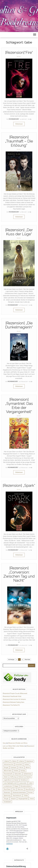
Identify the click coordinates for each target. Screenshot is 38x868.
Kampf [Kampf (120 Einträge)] (16, 780)
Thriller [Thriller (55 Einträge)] (26, 795)
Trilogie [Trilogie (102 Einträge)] (6, 799)
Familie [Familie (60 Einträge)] (16, 771)
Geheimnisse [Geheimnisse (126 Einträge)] (27, 774)
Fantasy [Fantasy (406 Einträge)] (23, 771)
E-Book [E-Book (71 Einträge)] (21, 768)
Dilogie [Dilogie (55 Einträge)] (6, 768)
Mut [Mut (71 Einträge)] (14, 789)
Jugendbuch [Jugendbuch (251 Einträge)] (8, 780)
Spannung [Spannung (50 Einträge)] (7, 795)
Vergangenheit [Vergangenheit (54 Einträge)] (23, 799)
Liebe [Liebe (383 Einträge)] (31, 783)
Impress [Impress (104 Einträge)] (29, 777)
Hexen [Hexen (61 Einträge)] (6, 777)
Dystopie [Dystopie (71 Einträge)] (13, 768)
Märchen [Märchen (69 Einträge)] (20, 789)
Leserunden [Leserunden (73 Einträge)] (23, 783)
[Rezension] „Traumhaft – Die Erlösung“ (19, 141)
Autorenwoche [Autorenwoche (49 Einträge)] (8, 764)
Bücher (19, 57)
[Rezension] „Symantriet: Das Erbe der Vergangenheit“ (19, 406)
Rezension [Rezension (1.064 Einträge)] (7, 792)
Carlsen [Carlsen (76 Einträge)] (27, 764)
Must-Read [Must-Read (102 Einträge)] (7, 789)
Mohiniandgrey (14, 119)
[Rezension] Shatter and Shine (18, 743)
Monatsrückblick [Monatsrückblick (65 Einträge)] (26, 786)
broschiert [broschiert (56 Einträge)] (19, 764)
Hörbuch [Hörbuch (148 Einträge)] (21, 777)
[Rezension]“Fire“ (19, 52)
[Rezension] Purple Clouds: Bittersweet (15, 693)
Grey (4, 743)
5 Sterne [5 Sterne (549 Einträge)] (21, 761)
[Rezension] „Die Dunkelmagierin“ (19, 325)
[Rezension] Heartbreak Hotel (12, 696)
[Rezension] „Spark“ (19, 485)
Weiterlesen (19, 124)
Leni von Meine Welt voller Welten (13, 746)
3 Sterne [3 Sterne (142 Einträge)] (6, 761)
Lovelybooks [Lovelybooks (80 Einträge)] (8, 786)
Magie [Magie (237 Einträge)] (16, 786)
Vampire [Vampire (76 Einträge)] (13, 799)
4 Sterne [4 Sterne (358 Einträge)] (14, 761)
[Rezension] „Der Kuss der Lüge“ (19, 232)
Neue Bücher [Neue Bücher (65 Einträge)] (30, 789)
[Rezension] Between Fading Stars (13, 702)
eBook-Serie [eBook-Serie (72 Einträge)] (8, 771)
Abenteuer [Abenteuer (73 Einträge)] (30, 761)
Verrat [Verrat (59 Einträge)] (32, 799)
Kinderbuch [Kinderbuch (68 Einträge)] (24, 780)
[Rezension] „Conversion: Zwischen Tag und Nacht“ (19, 574)
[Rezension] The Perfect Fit (11, 705)
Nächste (27, 659)
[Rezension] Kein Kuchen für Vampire (14, 699)
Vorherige (11, 659)
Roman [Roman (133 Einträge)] (30, 792)
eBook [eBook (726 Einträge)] (28, 768)
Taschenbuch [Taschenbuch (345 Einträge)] (17, 795)
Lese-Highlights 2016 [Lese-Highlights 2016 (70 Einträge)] (10, 783)
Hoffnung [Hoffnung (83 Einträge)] (13, 777)
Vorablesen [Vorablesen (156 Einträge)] (7, 802)
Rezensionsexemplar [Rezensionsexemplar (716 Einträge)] (19, 792)
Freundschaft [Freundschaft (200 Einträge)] (8, 774)
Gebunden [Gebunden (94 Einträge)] (18, 774)
